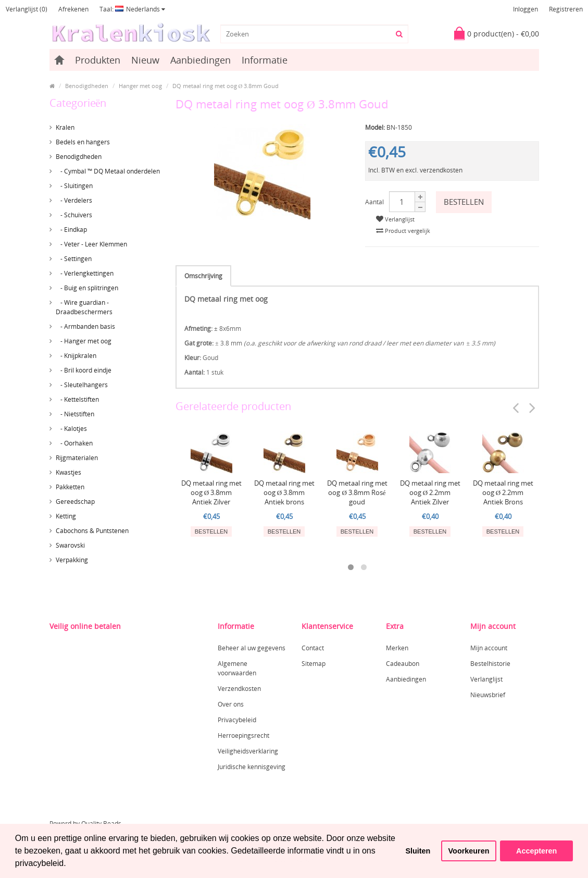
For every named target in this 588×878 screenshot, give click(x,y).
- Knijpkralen (76, 356)
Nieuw (145, 60)
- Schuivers (74, 215)
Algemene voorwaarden (237, 668)
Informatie (265, 60)
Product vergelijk (403, 231)
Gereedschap (75, 502)
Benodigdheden (79, 157)
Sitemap (314, 664)
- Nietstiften (75, 414)
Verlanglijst (395, 219)
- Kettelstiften (77, 399)
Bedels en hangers (83, 142)
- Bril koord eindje (84, 370)
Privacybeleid (237, 720)
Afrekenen (73, 9)
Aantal (374, 202)
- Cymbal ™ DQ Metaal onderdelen (108, 171)
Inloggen (526, 9)
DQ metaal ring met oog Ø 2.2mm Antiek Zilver (430, 492)
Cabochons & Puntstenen (92, 531)
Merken (397, 648)
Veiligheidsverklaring (248, 751)
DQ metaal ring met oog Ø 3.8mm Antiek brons (284, 492)
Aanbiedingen (201, 60)
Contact (313, 648)
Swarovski (70, 545)
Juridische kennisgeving (252, 767)
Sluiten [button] (418, 851)
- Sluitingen (74, 186)
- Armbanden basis (85, 326)
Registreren (566, 9)
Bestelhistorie (490, 664)
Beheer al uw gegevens (252, 648)
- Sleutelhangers (82, 385)
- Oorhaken (74, 443)
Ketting (66, 516)
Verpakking (72, 560)
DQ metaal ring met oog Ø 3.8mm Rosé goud (357, 492)
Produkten (98, 60)
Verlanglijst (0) (27, 9)
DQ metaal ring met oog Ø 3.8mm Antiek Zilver (211, 492)
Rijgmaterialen (77, 458)
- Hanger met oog (84, 341)
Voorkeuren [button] (469, 851)
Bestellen (464, 202)
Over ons (231, 704)
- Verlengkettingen (85, 273)
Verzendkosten (239, 689)
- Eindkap (71, 230)
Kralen (65, 127)
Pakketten (70, 487)
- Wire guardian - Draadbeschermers (84, 307)
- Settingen (74, 259)
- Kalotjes (71, 429)
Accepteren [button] (536, 851)
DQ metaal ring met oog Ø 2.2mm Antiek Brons (503, 492)
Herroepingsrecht (243, 735)
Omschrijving (203, 276)
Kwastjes (68, 472)
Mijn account (489, 648)
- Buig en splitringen (87, 288)
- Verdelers (74, 200)
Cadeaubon (403, 664)
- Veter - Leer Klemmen (91, 244)
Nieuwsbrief (488, 695)
